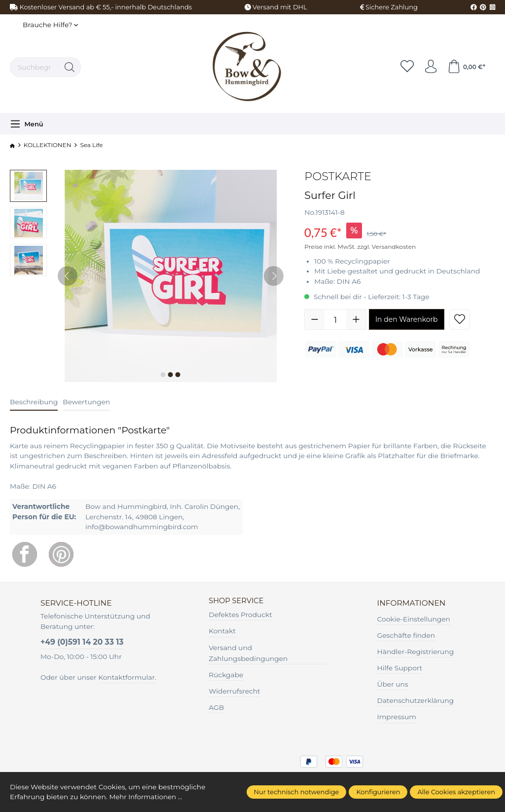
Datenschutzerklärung (416, 700)
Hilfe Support (400, 668)
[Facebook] (25, 554)
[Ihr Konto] (429, 67)
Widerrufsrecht (234, 692)
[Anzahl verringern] (315, 319)
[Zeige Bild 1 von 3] (163, 375)
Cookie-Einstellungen (414, 619)
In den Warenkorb (407, 319)
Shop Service (238, 601)
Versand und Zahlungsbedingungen (248, 653)
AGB (216, 708)
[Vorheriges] (68, 276)
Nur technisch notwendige (297, 792)
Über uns (393, 684)
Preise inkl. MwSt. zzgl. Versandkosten (360, 247)
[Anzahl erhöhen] (356, 319)
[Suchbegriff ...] (35, 67)
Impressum (397, 717)
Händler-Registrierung (416, 652)
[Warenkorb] (466, 67)
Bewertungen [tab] (86, 402)
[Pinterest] (61, 554)
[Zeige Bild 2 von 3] (171, 375)
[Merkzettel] (404, 67)
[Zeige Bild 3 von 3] (178, 375)
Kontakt (222, 631)
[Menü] (27, 124)
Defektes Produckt (240, 615)
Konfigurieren (378, 792)
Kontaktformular (126, 677)
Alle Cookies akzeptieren (456, 792)
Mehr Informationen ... (146, 797)
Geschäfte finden (406, 635)
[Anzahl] (335, 319)
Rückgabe (226, 675)
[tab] (34, 403)
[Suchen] (70, 67)
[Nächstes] (274, 276)
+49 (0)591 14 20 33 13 (82, 642)
